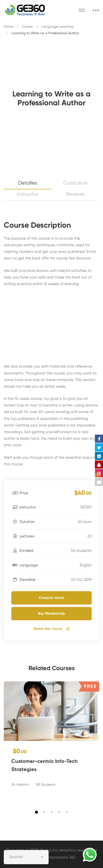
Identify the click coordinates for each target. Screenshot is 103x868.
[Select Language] (26, 857)
